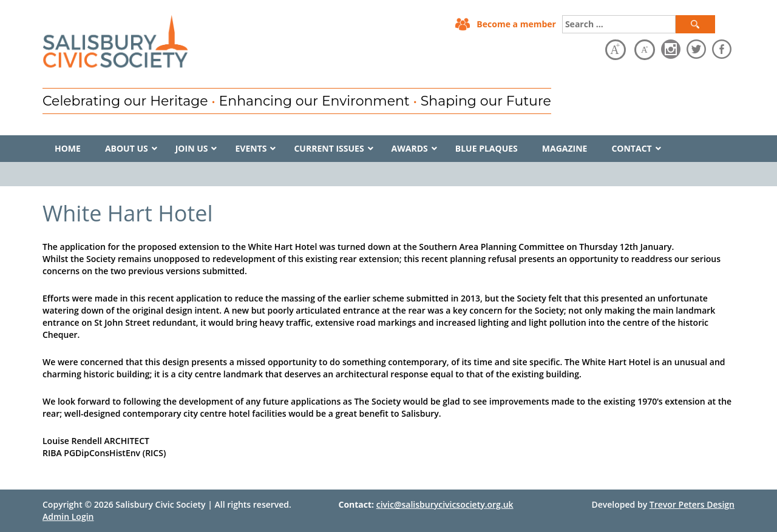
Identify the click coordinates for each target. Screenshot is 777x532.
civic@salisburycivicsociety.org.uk (445, 504)
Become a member (516, 24)
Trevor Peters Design (692, 504)
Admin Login (68, 517)
